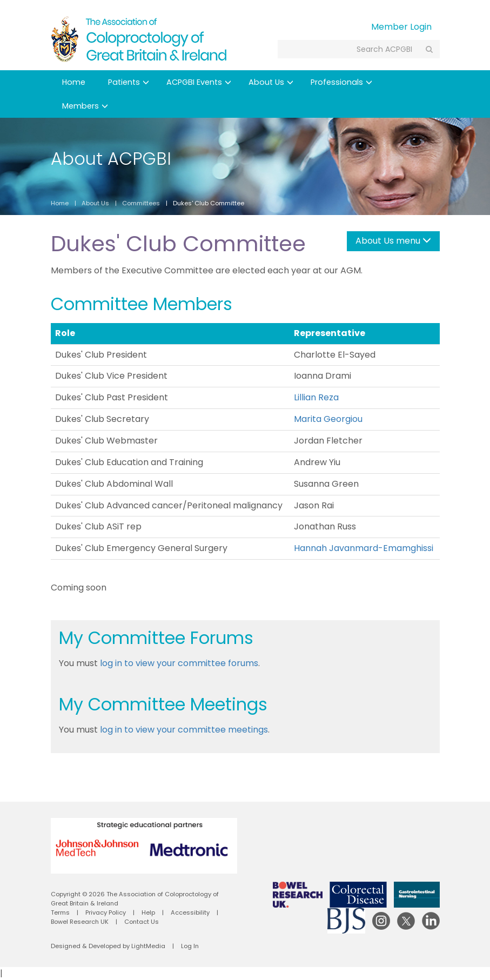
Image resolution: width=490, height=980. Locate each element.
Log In (190, 946)
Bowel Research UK (80, 922)
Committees (141, 203)
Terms (60, 912)
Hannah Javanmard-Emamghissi (364, 548)
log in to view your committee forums (179, 663)
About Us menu (393, 241)
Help (148, 912)
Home (74, 82)
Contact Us (142, 922)
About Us (271, 82)
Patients (129, 82)
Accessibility (190, 912)
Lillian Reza (316, 397)
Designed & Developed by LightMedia (108, 946)
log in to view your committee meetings (184, 730)
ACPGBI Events (199, 82)
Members (85, 106)
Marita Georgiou (328, 419)
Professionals (341, 82)
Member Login (401, 27)
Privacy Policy (106, 912)
